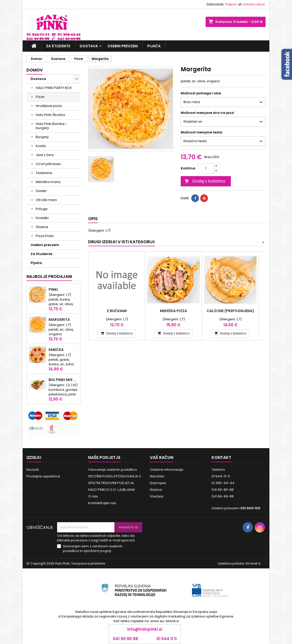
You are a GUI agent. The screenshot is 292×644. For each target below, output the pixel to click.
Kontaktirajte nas (102, 503)
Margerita (59, 320)
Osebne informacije (167, 470)
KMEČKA (56, 350)
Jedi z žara (45, 155)
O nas (93, 496)
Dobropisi (158, 483)
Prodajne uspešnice (43, 476)
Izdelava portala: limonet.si (239, 563)
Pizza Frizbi (45, 236)
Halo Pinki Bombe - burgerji (52, 126)
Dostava (89, 46)
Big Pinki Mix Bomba (63, 380)
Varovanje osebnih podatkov (113, 470)
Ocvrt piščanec (48, 164)
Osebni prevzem (123, 46)
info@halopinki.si (145, 629)
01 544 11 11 (167, 639)
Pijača (154, 46)
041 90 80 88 (125, 639)
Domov (35, 70)
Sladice (42, 227)
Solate (41, 191)
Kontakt (221, 457)
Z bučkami (117, 311)
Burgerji (42, 137)
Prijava (231, 4)
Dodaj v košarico (205, 181)
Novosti (33, 470)
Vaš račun (162, 457)
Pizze (40, 97)
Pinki (53, 289)
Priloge (42, 209)
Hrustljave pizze (49, 106)
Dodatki (42, 218)
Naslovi (156, 490)
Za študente (58, 46)
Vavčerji (157, 496)
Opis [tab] (93, 219)
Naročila (157, 476)
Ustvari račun (254, 4)
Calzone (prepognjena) (230, 311)
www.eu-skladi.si (165, 621)
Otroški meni (46, 200)
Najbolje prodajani (49, 276)
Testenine (44, 173)
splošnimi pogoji (97, 551)
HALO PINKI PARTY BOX (54, 88)
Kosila (41, 146)
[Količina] (206, 168)
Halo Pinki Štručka (50, 115)
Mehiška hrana (48, 182)
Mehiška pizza (174, 311)
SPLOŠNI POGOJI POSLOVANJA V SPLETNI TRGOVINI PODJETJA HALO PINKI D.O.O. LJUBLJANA (115, 483)
